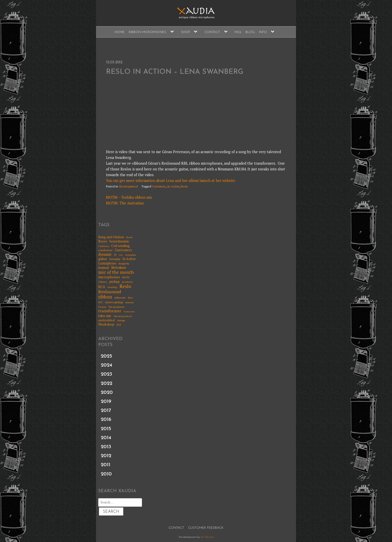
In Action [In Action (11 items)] (129, 259)
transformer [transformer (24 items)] (110, 311)
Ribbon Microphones (147, 32)
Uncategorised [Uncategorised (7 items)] (123, 316)
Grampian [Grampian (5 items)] (131, 255)
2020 (107, 393)
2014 (106, 438)
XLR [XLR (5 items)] (119, 325)
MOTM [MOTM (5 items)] (126, 278)
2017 (106, 411)
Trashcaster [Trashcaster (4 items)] (129, 312)
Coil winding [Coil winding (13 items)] (120, 246)
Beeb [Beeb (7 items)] (129, 237)
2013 (106, 447)
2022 (106, 384)
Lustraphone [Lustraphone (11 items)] (107, 263)
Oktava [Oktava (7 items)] (103, 282)
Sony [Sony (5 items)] (130, 298)
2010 (106, 474)
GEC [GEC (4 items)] (121, 255)
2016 (106, 420)
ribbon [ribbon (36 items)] (105, 297)
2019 (106, 402)
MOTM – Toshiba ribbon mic (129, 197)
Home (119, 32)
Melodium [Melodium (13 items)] (119, 267)
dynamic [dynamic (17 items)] (105, 254)
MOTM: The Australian (125, 203)
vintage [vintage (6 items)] (121, 321)
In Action (173, 186)
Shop (185, 32)
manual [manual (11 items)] (104, 268)
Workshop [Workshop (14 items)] (106, 324)
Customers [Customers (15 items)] (123, 250)
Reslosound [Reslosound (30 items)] (110, 292)
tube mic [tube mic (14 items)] (105, 316)
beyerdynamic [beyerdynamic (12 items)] (119, 241)
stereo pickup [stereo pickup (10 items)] (114, 302)
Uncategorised (128, 186)
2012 (106, 456)
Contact (212, 32)
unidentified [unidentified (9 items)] (106, 320)
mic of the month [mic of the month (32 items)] (116, 272)
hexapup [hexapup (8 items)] (115, 259)
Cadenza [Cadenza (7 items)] (104, 246)
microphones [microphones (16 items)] (109, 277)
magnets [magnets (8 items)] (124, 264)
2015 (106, 429)
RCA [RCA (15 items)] (102, 287)
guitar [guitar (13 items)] (103, 259)
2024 (106, 365)
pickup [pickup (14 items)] (114, 282)
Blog (250, 32)
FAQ (238, 32)
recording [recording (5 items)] (112, 287)
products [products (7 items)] (127, 282)
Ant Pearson (207, 537)
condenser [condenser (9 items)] (105, 250)
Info (263, 32)
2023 (106, 374)
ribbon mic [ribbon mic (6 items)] (120, 298)
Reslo (184, 186)
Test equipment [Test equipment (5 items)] (116, 307)
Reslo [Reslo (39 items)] (125, 286)
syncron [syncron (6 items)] (129, 303)
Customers (159, 186)
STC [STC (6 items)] (100, 303)
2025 (106, 356)
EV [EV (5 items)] (115, 255)
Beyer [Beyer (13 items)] (103, 241)
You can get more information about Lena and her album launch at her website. (171, 181)
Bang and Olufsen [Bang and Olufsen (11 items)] (111, 237)
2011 (105, 465)
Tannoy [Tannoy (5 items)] (102, 307)
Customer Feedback (206, 528)
